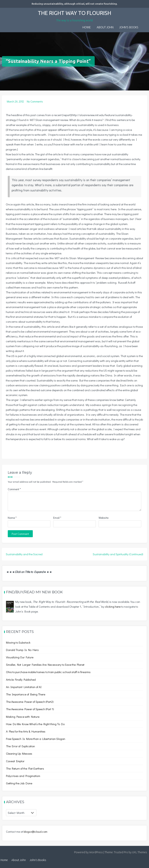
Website (104, 518)
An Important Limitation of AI (24, 687)
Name (12, 518)
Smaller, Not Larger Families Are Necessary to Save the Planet (45, 665)
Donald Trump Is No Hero (22, 650)
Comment (14, 489)
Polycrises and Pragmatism (23, 776)
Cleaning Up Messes (19, 753)
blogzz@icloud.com (36, 832)
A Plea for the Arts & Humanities (26, 731)
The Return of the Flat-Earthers (25, 768)
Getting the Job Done (19, 783)
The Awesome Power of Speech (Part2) (30, 702)
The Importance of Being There (26, 694)
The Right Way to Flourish (74, 13)
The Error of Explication (20, 746)
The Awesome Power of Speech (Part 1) (30, 709)
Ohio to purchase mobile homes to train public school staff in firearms (48, 672)
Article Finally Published (21, 679)
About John (105, 28)
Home (87, 28)
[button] (144, 25)
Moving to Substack (18, 642)
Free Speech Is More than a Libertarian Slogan (36, 739)
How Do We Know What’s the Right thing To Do (35, 724)
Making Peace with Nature (23, 717)
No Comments (35, 101)
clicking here (113, 606)
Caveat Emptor (15, 761)
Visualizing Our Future (20, 657)
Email (57, 518)
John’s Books (129, 28)
